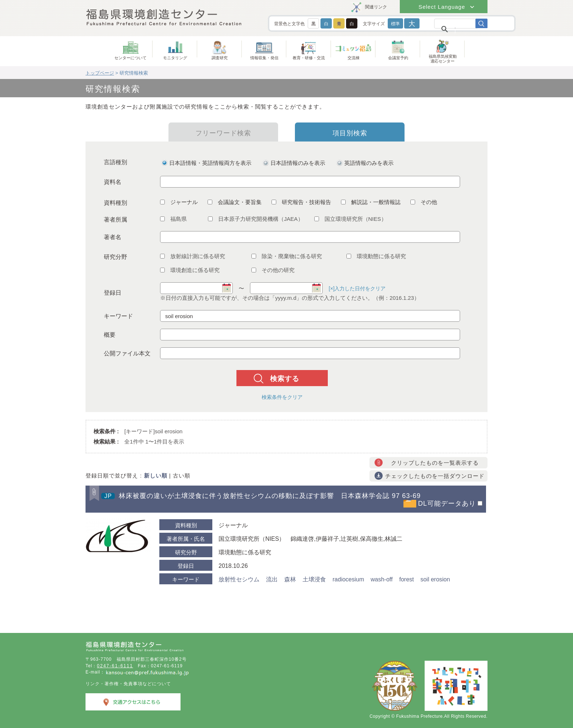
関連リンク (376, 7)
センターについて (130, 58)
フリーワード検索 (223, 133)
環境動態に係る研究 (376, 256)
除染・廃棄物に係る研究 (287, 256)
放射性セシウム (239, 579)
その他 (424, 202)
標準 (395, 24)
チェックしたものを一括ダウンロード (435, 476)
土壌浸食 (314, 579)
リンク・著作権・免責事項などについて (128, 684)
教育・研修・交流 (309, 58)
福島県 (173, 219)
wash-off (382, 579)
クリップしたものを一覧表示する (435, 463)
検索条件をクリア (282, 397)
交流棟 (354, 58)
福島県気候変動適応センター (443, 59)
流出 (272, 579)
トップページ (100, 73)
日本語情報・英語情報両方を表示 (210, 163)
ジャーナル (179, 202)
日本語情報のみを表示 (298, 163)
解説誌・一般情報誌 (371, 202)
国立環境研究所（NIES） (350, 219)
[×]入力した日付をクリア (357, 288)
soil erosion (435, 579)
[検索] (455, 29)
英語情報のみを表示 (369, 163)
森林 (290, 579)
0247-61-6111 (115, 666)
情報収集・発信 (264, 58)
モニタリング (175, 58)
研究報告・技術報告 (301, 202)
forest (406, 579)
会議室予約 (398, 58)
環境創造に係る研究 (190, 270)
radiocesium (348, 579)
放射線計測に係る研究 (193, 256)
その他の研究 (273, 270)
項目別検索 (350, 133)
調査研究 (220, 58)
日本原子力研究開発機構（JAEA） (256, 219)
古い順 (182, 476)
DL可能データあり (447, 503)
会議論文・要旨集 (235, 202)
